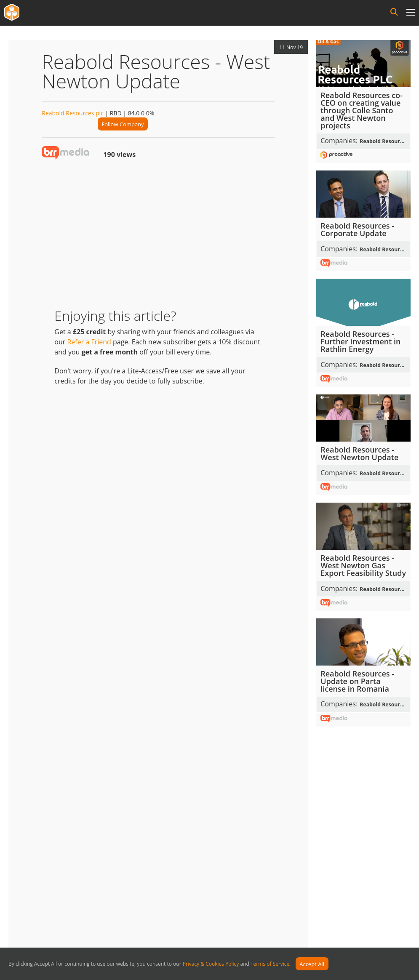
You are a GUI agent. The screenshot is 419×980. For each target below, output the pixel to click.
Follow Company (123, 124)
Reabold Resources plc (73, 113)
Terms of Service (270, 964)
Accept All (312, 964)
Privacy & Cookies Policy (211, 964)
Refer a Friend (89, 342)
